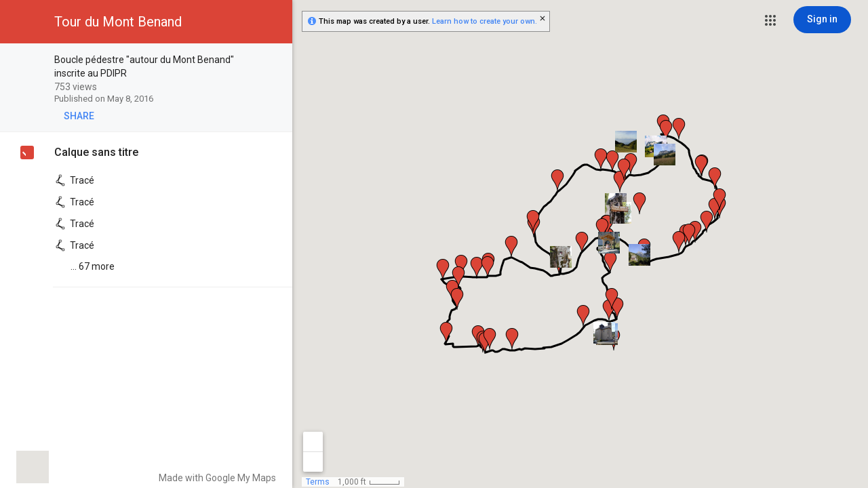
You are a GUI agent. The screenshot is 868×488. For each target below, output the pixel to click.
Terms (318, 482)
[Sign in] (822, 20)
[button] (770, 20)
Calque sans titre (96, 152)
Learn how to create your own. (485, 21)
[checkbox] (275, 61)
